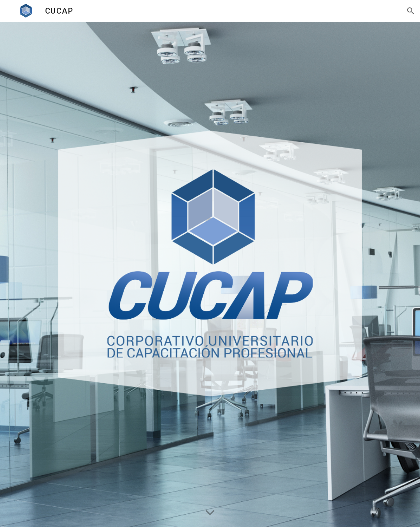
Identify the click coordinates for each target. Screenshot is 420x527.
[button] (411, 11)
